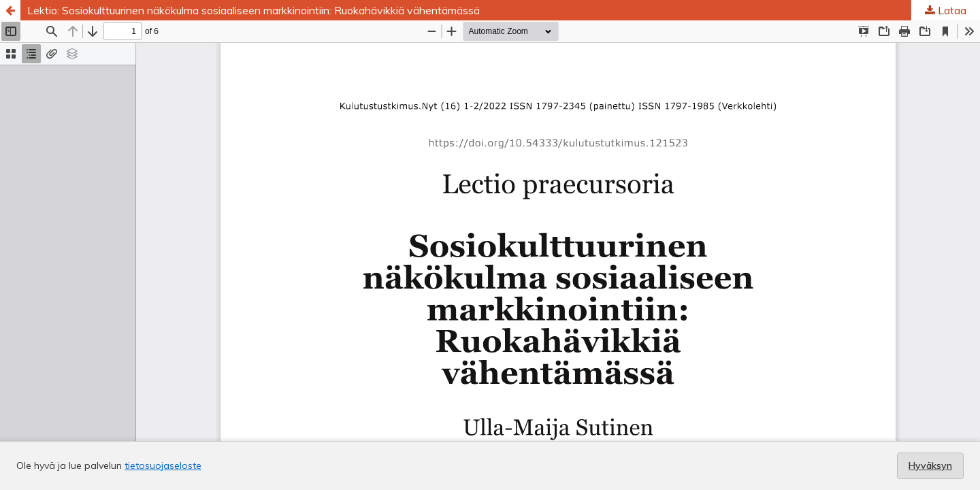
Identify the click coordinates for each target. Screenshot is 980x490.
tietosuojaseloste (163, 465)
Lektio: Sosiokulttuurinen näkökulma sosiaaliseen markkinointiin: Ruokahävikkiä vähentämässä (254, 10)
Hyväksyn (930, 465)
